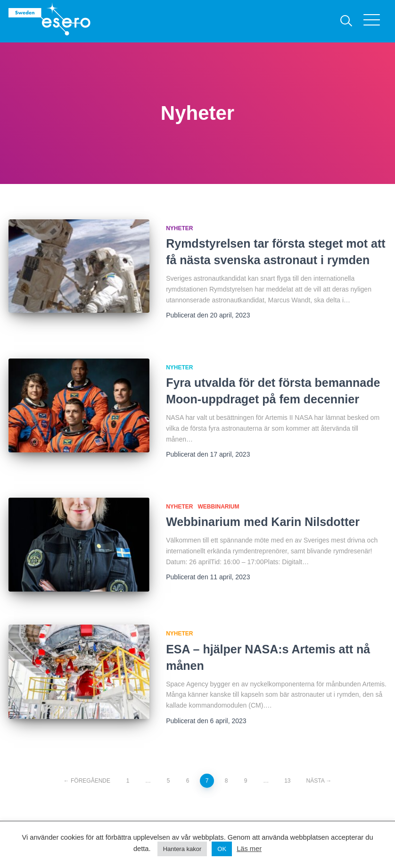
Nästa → (319, 781)
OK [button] (222, 849)
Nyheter (179, 228)
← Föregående (87, 781)
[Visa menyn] (375, 21)
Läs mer (249, 849)
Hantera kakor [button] (182, 849)
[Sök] (346, 21)
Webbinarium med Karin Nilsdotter (263, 522)
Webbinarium (219, 507)
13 (287, 781)
